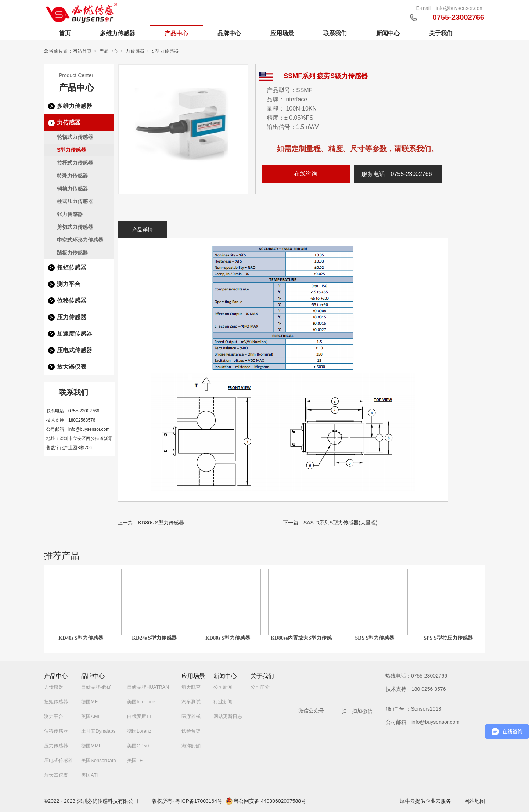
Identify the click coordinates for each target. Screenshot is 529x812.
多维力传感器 (118, 33)
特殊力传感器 (72, 176)
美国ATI (89, 775)
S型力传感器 (165, 51)
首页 (65, 33)
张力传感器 (70, 214)
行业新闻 (223, 702)
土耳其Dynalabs (98, 731)
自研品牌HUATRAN (148, 687)
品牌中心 (229, 33)
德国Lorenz (139, 731)
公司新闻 (223, 687)
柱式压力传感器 (75, 201)
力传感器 (135, 51)
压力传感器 (72, 317)
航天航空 (191, 687)
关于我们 (441, 33)
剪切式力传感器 (75, 227)
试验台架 (191, 731)
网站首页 (82, 51)
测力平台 (69, 284)
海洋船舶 (191, 746)
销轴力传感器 (72, 188)
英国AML (91, 716)
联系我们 (335, 33)
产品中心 (176, 34)
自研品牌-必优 (96, 687)
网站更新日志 (228, 716)
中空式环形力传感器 (80, 240)
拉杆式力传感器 (75, 163)
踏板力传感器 (72, 253)
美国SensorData (99, 760)
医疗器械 (191, 716)
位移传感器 (72, 301)
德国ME (90, 702)
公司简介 (260, 687)
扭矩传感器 (72, 268)
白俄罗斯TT (140, 716)
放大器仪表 (72, 367)
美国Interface (141, 702)
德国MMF (91, 746)
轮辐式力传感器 (75, 137)
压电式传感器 (75, 350)
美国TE (135, 760)
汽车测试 (191, 702)
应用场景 (282, 33)
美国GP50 (138, 746)
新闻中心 (388, 33)
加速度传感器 (75, 334)
